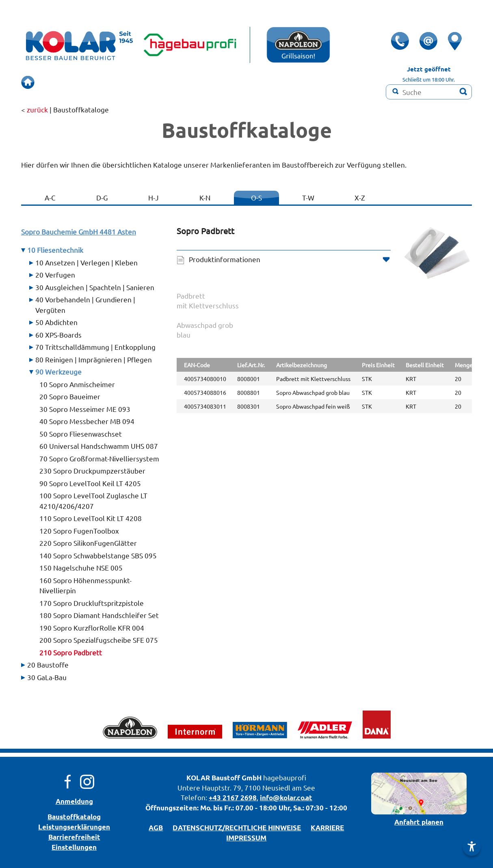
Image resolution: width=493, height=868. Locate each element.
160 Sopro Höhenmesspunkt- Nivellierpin (85, 585)
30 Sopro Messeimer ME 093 (85, 409)
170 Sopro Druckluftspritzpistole (92, 603)
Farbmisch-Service (288, 82)
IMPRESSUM (246, 838)
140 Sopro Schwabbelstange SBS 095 (98, 555)
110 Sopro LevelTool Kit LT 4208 (91, 518)
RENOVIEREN (230, 82)
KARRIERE (327, 828)
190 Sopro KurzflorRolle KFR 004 (92, 628)
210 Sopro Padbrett (71, 652)
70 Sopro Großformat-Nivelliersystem (99, 458)
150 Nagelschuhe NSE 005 (81, 568)
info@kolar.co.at (286, 798)
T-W (308, 197)
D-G (102, 197)
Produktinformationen (225, 259)
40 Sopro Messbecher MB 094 (87, 421)
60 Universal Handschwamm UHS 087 (99, 446)
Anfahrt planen (419, 822)
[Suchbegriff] (429, 92)
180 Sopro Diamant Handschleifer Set (99, 615)
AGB (156, 828)
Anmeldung (74, 801)
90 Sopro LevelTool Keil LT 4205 (90, 483)
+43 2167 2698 (233, 798)
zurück (37, 109)
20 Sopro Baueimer (70, 396)
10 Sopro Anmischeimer (77, 384)
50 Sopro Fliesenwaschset (81, 434)
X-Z (360, 197)
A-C (50, 197)
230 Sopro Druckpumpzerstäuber (92, 471)
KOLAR (198, 778)
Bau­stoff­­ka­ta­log (74, 817)
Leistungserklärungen (74, 827)
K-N (205, 197)
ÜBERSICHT (62, 82)
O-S (256, 197)
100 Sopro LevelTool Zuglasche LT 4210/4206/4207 (93, 501)
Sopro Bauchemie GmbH (79, 232)
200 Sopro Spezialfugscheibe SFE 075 (99, 640)
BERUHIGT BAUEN (118, 82)
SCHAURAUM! (178, 82)
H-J (154, 197)
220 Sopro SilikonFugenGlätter (88, 543)
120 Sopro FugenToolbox (79, 531)
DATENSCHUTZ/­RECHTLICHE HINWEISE (237, 828)
